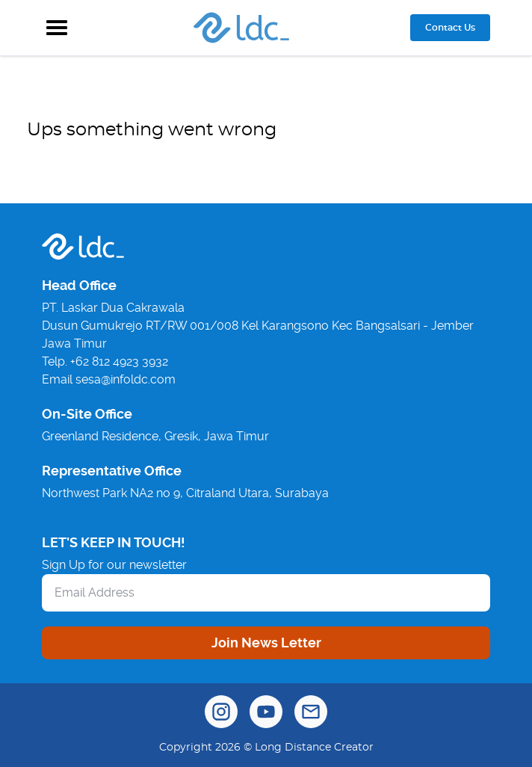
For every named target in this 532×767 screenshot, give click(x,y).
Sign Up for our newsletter (114, 565)
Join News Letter (266, 643)
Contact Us (450, 28)
